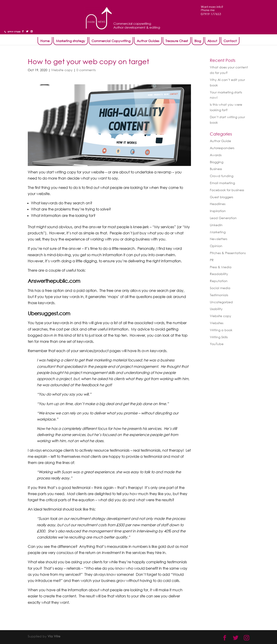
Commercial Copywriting (111, 41)
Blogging (217, 162)
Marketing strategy (71, 41)
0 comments (86, 70)
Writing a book (221, 330)
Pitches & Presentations (228, 253)
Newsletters (219, 239)
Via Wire (54, 636)
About (212, 41)
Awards (216, 155)
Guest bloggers (221, 197)
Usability (216, 309)
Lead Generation (223, 218)
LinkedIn (216, 225)
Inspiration (218, 211)
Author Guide (220, 141)
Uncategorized (221, 302)
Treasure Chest (177, 41)
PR (212, 260)
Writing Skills (219, 337)
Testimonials (219, 295)
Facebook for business (227, 190)
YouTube (217, 344)
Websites (217, 323)
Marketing (218, 232)
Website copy (62, 70)
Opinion (216, 246)
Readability (219, 274)
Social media (220, 288)
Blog (198, 41)
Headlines (218, 204)
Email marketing (222, 183)
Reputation (219, 281)
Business (216, 169)
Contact (230, 41)
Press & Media (221, 267)
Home (45, 41)
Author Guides (148, 41)
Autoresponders (222, 148)
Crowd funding (222, 176)
